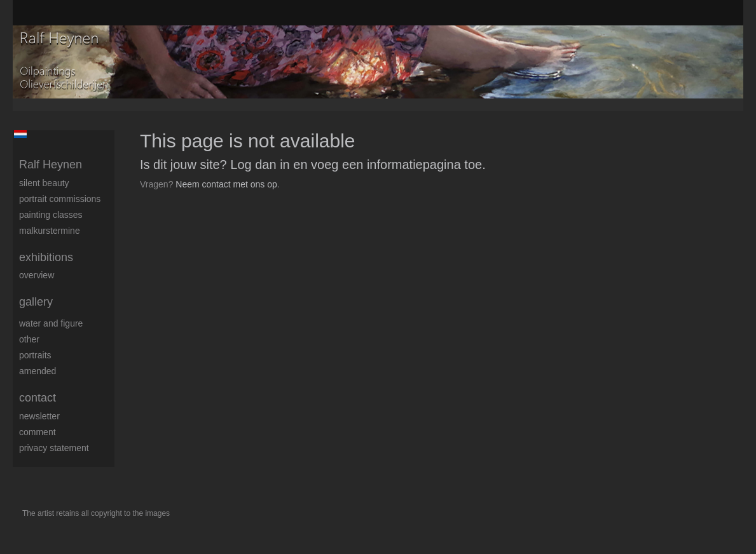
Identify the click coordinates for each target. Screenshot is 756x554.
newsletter (39, 416)
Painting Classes (51, 215)
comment (38, 432)
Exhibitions (46, 257)
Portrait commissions (60, 199)
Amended (38, 371)
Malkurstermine (50, 231)
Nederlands (20, 134)
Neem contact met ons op (226, 184)
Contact (38, 398)
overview (37, 275)
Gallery (36, 302)
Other (29, 339)
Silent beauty (44, 183)
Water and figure (51, 323)
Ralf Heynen (51, 165)
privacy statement (54, 448)
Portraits (35, 355)
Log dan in (260, 165)
